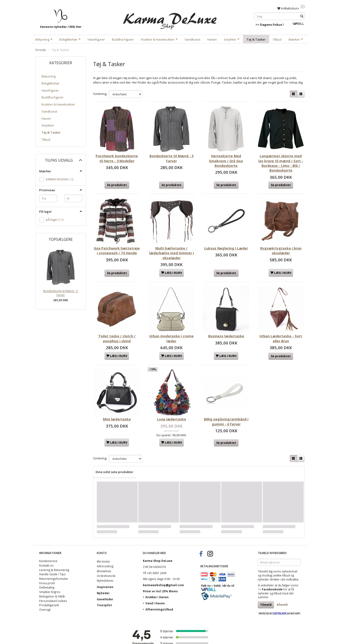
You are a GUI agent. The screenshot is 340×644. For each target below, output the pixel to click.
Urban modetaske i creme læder (171, 327)
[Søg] (302, 16)
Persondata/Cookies (53, 585)
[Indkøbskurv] (291, 8)
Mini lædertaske (117, 404)
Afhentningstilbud (159, 594)
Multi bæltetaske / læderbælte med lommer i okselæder (172, 246)
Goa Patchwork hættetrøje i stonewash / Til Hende (117, 246)
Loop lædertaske (172, 404)
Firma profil (47, 568)
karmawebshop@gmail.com (163, 570)
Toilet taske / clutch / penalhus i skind (117, 327)
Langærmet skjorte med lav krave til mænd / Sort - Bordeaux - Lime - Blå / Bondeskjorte (281, 159)
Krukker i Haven (157, 582)
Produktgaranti (49, 590)
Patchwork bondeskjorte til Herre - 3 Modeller (117, 155)
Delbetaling (47, 572)
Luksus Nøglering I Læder (226, 243)
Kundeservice (48, 546)
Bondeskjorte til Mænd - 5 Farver (61, 293)
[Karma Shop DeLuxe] (170, 19)
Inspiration (105, 572)
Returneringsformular (54, 563)
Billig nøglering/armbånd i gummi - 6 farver (226, 406)
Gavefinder (105, 584)
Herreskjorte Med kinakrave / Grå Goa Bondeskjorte (226, 157)
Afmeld (282, 590)
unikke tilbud (281, 560)
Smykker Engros (50, 577)
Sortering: (100, 94)
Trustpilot (104, 590)
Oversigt (45, 594)
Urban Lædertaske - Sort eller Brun (281, 327)
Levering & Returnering (54, 555)
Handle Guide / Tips (52, 559)
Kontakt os (46, 550)
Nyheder (103, 578)
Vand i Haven (155, 588)
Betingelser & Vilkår (52, 581)
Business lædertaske (226, 325)
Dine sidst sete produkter (115, 457)
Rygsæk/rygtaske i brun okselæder (281, 243)
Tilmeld (266, 590)
